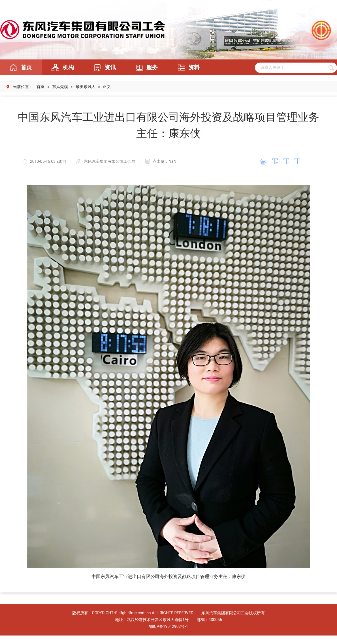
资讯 (103, 67)
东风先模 (60, 87)
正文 (107, 87)
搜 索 (331, 68)
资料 (187, 67)
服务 (145, 67)
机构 (61, 67)
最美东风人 (86, 87)
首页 (19, 67)
